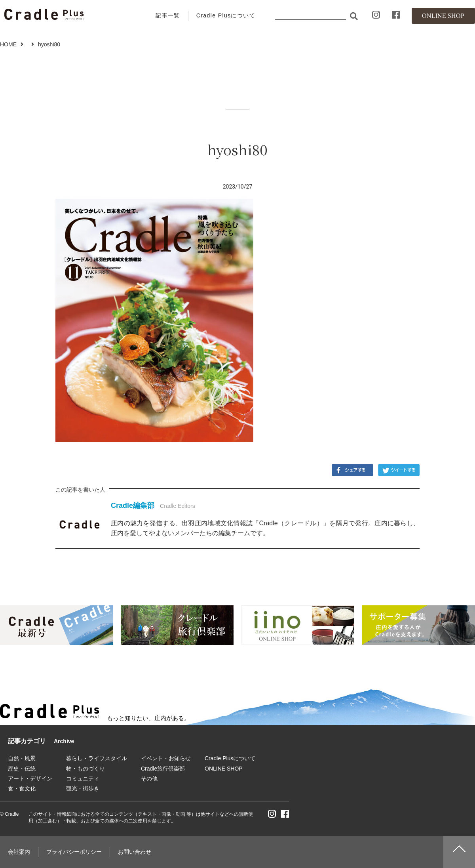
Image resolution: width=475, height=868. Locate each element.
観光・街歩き (83, 788)
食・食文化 (22, 788)
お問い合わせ (135, 852)
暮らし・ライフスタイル (97, 758)
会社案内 (19, 852)
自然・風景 (22, 758)
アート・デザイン (30, 778)
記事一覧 (168, 15)
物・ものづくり (85, 769)
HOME (8, 44)
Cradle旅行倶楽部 (163, 769)
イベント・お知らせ (166, 758)
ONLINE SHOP (224, 769)
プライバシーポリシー (74, 852)
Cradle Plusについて (226, 15)
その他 (149, 778)
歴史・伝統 (22, 769)
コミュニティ (83, 778)
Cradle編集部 (133, 506)
